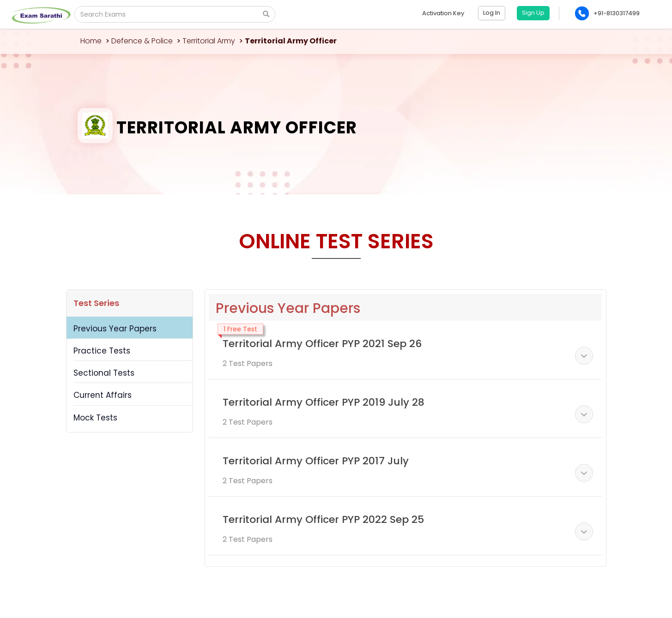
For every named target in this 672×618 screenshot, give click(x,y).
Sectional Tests (104, 373)
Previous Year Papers (115, 329)
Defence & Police (142, 41)
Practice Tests (102, 351)
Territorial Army (209, 41)
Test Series (96, 303)
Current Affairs (103, 395)
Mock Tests (95, 418)
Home (91, 41)
